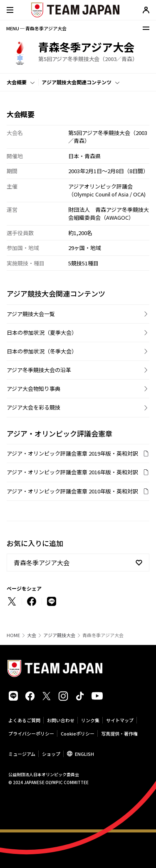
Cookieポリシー (78, 733)
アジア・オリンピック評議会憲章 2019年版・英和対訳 (72, 453)
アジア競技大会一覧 (31, 314)
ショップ (51, 754)
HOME (13, 635)
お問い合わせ (61, 720)
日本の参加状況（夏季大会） (42, 332)
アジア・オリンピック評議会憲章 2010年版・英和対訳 (72, 491)
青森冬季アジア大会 (42, 563)
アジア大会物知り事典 (33, 389)
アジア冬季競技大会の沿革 (39, 370)
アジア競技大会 (59, 635)
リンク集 (90, 720)
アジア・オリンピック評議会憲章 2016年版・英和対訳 (72, 472)
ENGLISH (84, 754)
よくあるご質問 (24, 720)
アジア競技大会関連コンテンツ (77, 82)
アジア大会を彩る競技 (33, 407)
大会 (32, 635)
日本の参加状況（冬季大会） (42, 351)
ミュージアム (22, 754)
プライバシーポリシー (31, 733)
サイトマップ (120, 720)
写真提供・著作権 (119, 733)
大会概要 (17, 82)
